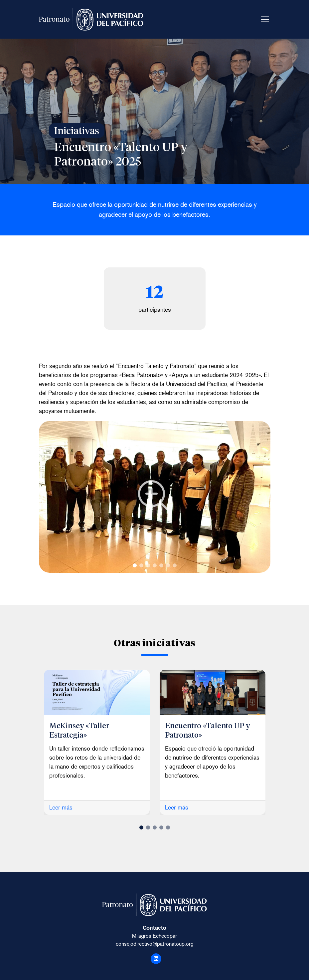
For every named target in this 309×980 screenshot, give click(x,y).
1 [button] (135, 565)
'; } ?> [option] (155, 497)
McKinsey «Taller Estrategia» (80, 730)
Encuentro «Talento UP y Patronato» (209, 730)
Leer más (61, 808)
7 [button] (175, 565)
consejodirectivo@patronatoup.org (155, 944)
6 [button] (168, 565)
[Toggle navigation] (265, 19)
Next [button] (45, 497)
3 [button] (148, 565)
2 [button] (141, 565)
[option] (97, 742)
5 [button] (161, 565)
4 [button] (155, 565)
